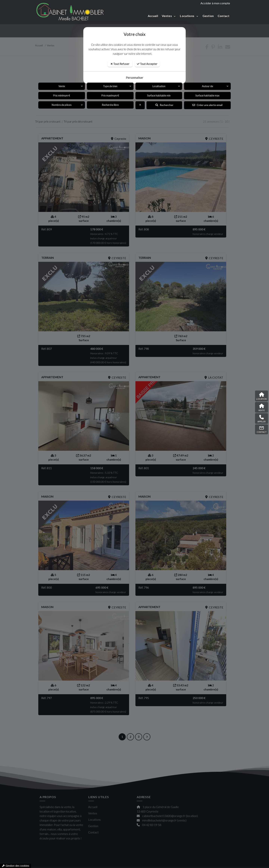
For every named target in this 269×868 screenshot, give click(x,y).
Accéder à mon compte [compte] (215, 3)
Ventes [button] (167, 16)
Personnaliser (135, 78)
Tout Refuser (120, 64)
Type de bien (110, 86)
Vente (62, 86)
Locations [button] (187, 16)
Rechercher (164, 105)
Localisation (159, 86)
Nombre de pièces (62, 105)
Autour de (207, 86)
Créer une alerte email (207, 105)
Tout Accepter (147, 64)
